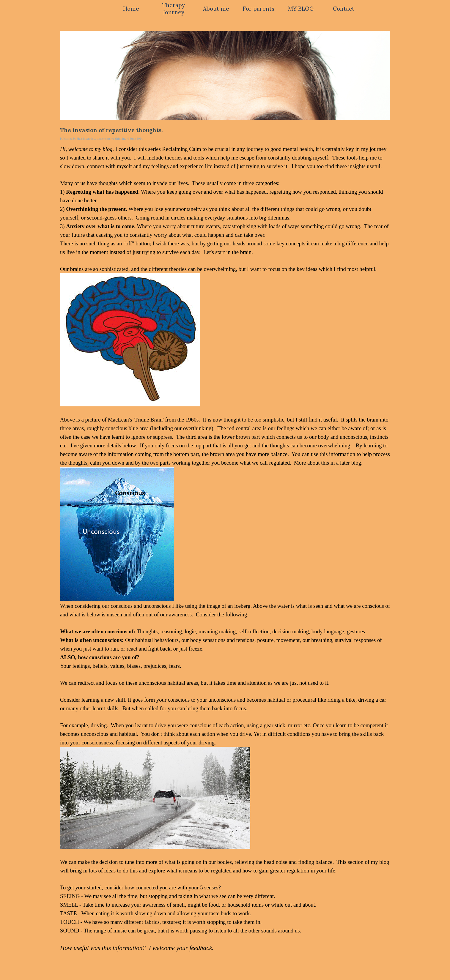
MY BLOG (301, 9)
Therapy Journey (174, 9)
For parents (258, 9)
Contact (344, 9)
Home (131, 9)
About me (216, 9)
